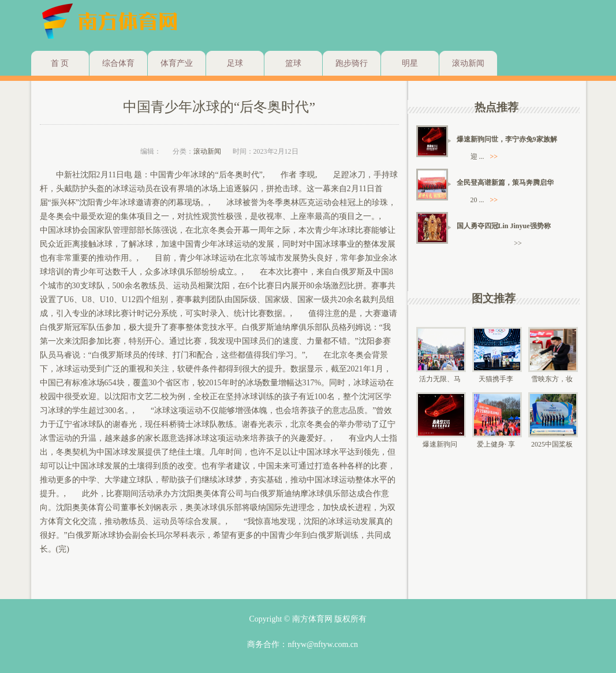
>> (494, 157)
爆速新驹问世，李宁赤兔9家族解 (507, 139)
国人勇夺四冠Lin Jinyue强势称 (504, 226)
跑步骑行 (352, 63)
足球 (235, 63)
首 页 (60, 63)
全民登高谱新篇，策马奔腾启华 (505, 183)
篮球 (293, 63)
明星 (410, 63)
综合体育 (118, 63)
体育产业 (177, 63)
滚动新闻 (468, 63)
